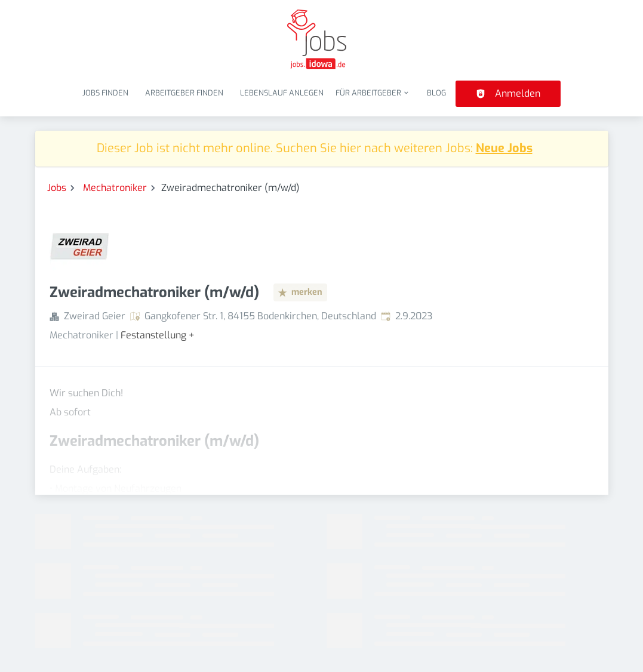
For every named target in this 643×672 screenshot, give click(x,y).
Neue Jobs (504, 148)
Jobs (57, 188)
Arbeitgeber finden (184, 93)
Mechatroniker (115, 188)
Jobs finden (105, 93)
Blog (436, 93)
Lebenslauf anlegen (282, 93)
